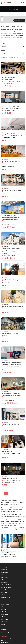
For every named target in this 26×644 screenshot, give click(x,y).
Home (10, 9)
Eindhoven (5, 617)
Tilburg (4, 625)
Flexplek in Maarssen (7, 553)
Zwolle (4, 630)
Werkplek (4, 641)
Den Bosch (5, 612)
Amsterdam (5, 607)
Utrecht (4, 590)
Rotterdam (5, 622)
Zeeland (5, 595)
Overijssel (5, 592)
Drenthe (5, 570)
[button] (2, 18)
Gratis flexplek (5, 643)
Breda (4, 609)
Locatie (3, 44)
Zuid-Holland (6, 598)
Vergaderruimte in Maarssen (9, 556)
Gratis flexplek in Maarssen (8, 551)
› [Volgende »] (16, 493)
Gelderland (5, 577)
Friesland (5, 575)
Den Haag (5, 614)
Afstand (3, 50)
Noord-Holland (6, 587)
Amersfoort (5, 604)
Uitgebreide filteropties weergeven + (11, 57)
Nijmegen (5, 619)
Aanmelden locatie (6, 639)
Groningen (5, 580)
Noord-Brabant (7, 585)
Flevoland (5, 572)
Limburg (5, 582)
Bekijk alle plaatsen (8, 632)
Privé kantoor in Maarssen (8, 555)
